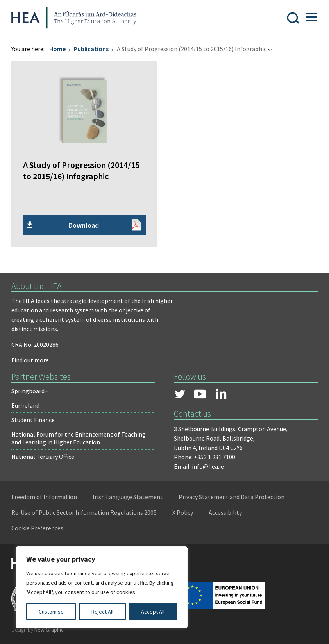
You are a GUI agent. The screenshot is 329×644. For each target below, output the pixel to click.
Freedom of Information (45, 497)
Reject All (102, 612)
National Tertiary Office (43, 457)
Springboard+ (30, 391)
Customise (51, 612)
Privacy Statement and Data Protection (232, 497)
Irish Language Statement (128, 497)
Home (58, 50)
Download (84, 226)
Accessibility (226, 513)
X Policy (183, 513)
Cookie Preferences (38, 528)
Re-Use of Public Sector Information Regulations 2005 (84, 513)
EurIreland (26, 406)
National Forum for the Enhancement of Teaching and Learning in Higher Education (79, 439)
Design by (38, 630)
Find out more (30, 360)
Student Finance (33, 420)
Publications (92, 50)
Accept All (153, 612)
